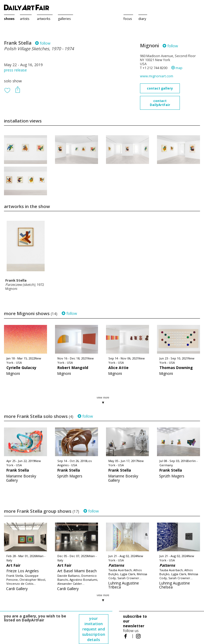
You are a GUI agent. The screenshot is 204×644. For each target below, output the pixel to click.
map (177, 68)
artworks (44, 19)
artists (25, 19)
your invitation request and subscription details (94, 629)
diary (142, 19)
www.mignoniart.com (157, 76)
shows (9, 19)
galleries (64, 19)
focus (128, 19)
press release (15, 70)
